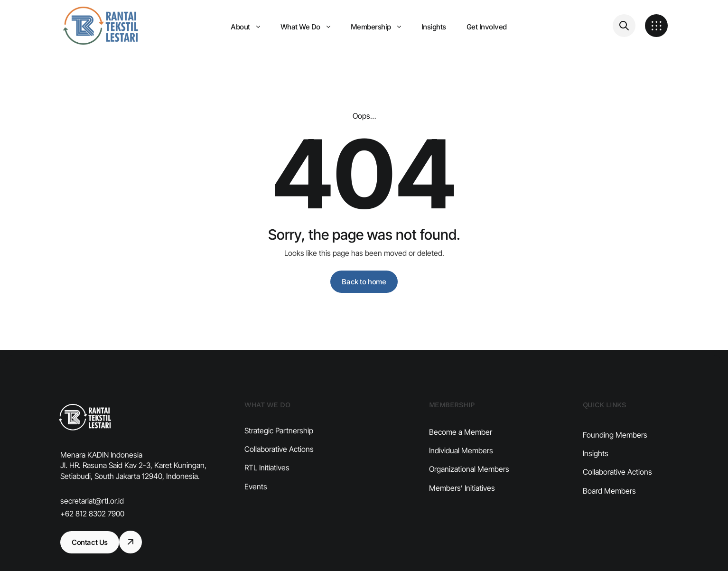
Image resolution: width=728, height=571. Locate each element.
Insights (596, 476)
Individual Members (461, 468)
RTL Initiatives (267, 483)
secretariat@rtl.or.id (92, 501)
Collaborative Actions (279, 464)
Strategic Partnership (279, 445)
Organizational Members (469, 487)
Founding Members (615, 457)
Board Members (609, 513)
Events (256, 501)
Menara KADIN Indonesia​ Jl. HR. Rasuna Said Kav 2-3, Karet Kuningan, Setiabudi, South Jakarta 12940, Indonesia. (133, 465)
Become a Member (461, 449)
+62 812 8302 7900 (92, 514)
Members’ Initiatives (462, 505)
